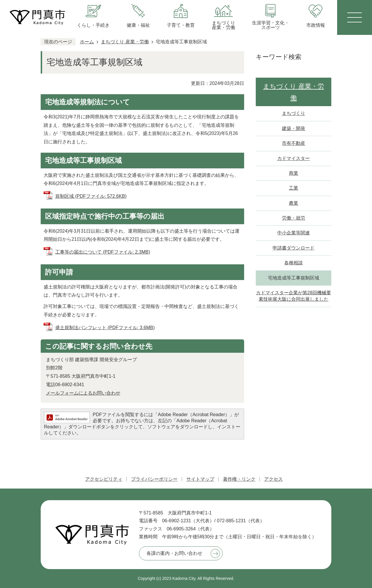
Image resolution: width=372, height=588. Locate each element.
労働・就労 (294, 218)
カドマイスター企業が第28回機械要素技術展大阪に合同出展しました (294, 296)
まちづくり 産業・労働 (125, 42)
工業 (294, 188)
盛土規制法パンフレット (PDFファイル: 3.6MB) (105, 328)
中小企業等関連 (294, 233)
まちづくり (294, 113)
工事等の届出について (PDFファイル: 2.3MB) (103, 252)
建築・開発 (294, 128)
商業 (294, 173)
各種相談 (294, 263)
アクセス (273, 479)
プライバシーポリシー (154, 479)
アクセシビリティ (104, 479)
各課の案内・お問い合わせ (174, 553)
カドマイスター (294, 158)
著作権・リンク (239, 479)
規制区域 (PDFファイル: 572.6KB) (91, 196)
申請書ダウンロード (294, 248)
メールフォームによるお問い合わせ (83, 393)
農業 (294, 203)
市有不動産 (294, 143)
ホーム (87, 42)
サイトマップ (200, 479)
